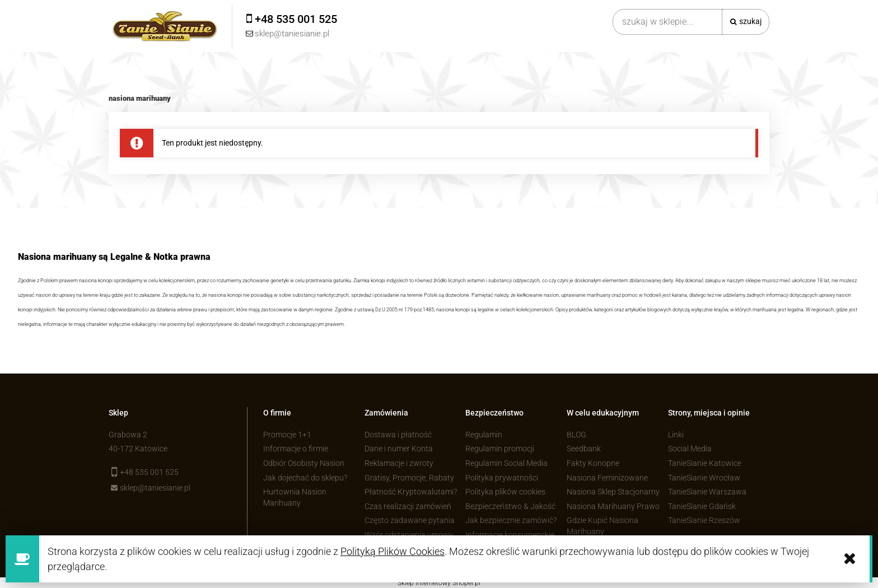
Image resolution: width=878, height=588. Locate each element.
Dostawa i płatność (398, 435)
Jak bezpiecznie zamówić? (511, 520)
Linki (676, 435)
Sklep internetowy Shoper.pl (439, 583)
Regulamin (484, 435)
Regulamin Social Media (506, 463)
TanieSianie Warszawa (707, 492)
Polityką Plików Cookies (393, 551)
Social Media (690, 449)
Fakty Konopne (593, 463)
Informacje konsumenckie (510, 535)
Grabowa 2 (128, 435)
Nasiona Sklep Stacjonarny (613, 492)
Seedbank (584, 449)
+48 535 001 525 (149, 472)
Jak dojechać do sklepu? (305, 478)
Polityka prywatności (502, 478)
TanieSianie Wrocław (704, 478)
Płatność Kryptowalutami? (411, 492)
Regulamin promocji (500, 449)
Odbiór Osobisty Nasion (304, 463)
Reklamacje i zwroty (399, 463)
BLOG (576, 435)
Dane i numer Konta (399, 449)
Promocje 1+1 (287, 435)
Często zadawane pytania (410, 520)
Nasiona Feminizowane (607, 478)
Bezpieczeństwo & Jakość (510, 506)
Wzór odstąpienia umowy (409, 535)
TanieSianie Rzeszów (704, 520)
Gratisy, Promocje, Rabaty (409, 478)
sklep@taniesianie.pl (155, 488)
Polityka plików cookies (505, 492)
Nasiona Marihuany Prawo (613, 506)
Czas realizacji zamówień (408, 506)
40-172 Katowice (138, 449)
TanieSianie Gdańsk (702, 506)
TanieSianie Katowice (705, 463)
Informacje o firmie (296, 449)
